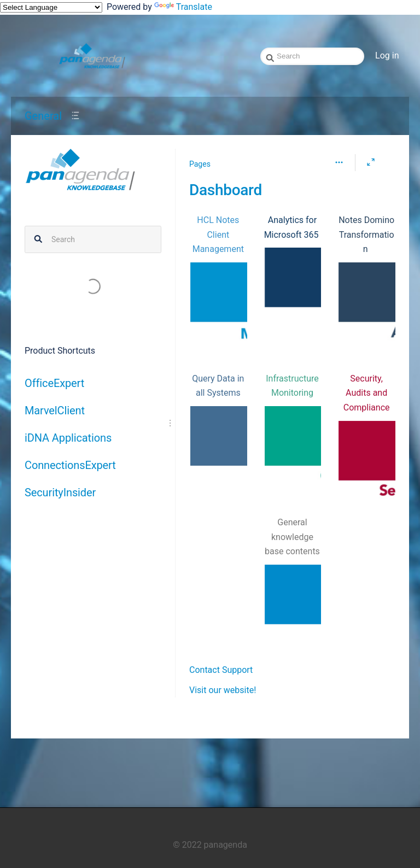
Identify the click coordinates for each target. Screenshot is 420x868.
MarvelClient (55, 410)
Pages (200, 164)
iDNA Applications (68, 438)
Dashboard (226, 190)
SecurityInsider (60, 492)
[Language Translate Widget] (51, 7)
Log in (387, 55)
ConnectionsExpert (70, 465)
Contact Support (221, 670)
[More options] (339, 162)
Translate (183, 7)
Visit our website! (223, 690)
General (43, 116)
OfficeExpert (54, 383)
